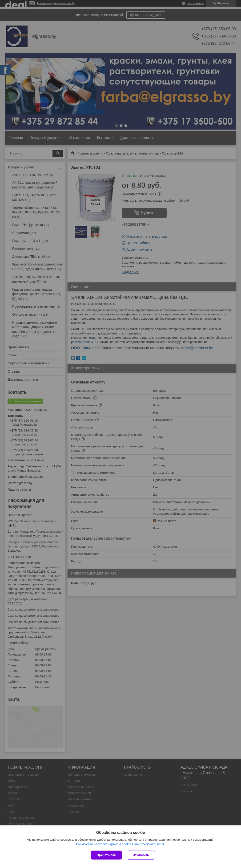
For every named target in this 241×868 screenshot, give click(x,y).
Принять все (106, 855)
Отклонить (141, 855)
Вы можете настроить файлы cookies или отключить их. (119, 844)
